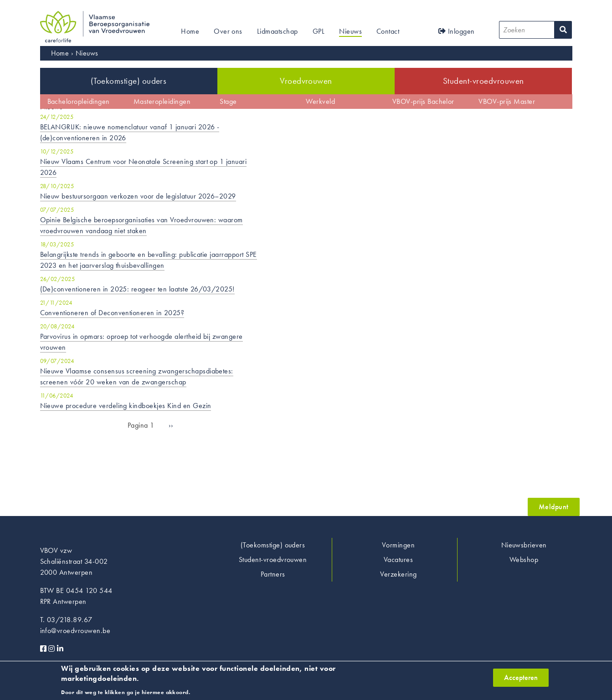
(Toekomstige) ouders (129, 81)
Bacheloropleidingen (79, 101)
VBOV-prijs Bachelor (423, 101)
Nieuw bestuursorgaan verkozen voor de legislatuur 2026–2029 (138, 196)
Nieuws (350, 31)
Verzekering (399, 574)
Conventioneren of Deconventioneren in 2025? (112, 313)
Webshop (524, 559)
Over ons (228, 31)
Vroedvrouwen (306, 81)
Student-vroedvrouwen (483, 81)
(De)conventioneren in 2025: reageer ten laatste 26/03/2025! (137, 289)
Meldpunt (554, 507)
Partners (273, 574)
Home (190, 31)
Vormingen (398, 545)
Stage (228, 101)
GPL (319, 31)
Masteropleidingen (162, 101)
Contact (388, 31)
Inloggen (457, 31)
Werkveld (320, 101)
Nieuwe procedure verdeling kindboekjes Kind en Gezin (126, 406)
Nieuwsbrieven (524, 545)
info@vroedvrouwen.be (75, 631)
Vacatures (398, 559)
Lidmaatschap (278, 31)
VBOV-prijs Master (507, 101)
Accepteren (521, 681)
